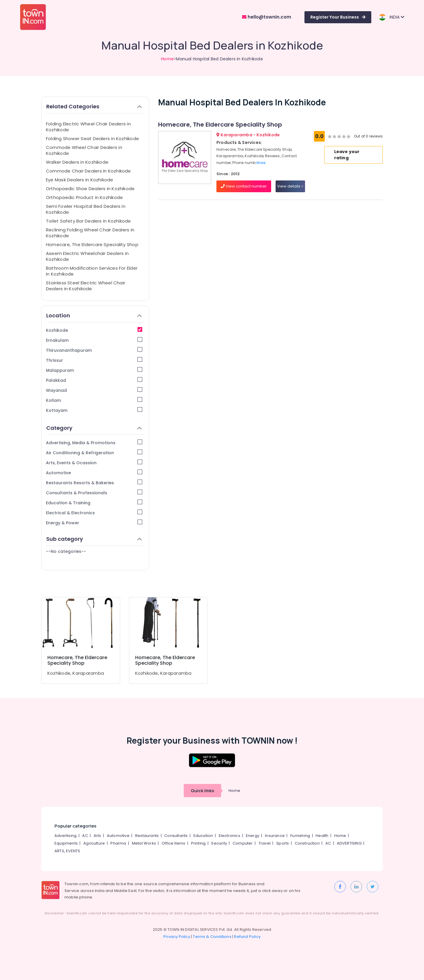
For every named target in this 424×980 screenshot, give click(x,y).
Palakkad (94, 380)
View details (290, 186)
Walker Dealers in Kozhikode (77, 162)
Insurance (275, 836)
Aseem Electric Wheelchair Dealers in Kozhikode (87, 256)
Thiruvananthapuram (94, 350)
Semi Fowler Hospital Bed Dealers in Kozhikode (86, 209)
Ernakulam (94, 340)
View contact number (244, 186)
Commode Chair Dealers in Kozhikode (88, 171)
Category (94, 428)
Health (322, 836)
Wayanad (94, 390)
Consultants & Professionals (94, 493)
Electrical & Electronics (94, 513)
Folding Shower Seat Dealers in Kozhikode (92, 139)
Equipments (66, 843)
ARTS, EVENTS (67, 851)
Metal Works (144, 843)
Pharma (118, 843)
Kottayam (94, 410)
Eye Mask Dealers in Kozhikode (80, 180)
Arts (97, 836)
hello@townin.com (267, 17)
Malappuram (94, 370)
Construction (307, 843)
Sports (283, 843)
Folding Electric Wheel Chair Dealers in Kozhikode (88, 127)
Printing (198, 843)
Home (167, 59)
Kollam (94, 400)
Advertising (66, 836)
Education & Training (94, 503)
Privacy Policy (177, 937)
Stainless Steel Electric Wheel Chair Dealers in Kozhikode (86, 286)
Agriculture (94, 843)
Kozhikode (94, 330)
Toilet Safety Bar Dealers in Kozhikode (88, 221)
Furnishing (300, 836)
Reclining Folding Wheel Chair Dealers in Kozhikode (90, 233)
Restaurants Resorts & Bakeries (94, 483)
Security (219, 843)
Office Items (173, 843)
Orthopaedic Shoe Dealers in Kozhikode (90, 189)
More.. (262, 163)
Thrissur (94, 360)
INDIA (391, 17)
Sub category (94, 539)
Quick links (202, 791)
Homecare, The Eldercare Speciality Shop (92, 244)
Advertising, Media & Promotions (94, 443)
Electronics (230, 836)
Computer (243, 843)
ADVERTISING (349, 843)
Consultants (176, 836)
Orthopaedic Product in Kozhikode (84, 197)
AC (85, 836)
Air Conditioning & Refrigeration (94, 453)
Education (203, 836)
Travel (265, 843)
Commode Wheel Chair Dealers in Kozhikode (84, 150)
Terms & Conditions (212, 937)
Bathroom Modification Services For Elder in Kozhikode (92, 271)
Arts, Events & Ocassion (94, 463)
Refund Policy (247, 937)
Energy (253, 836)
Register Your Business (338, 17)
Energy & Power (94, 523)
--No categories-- (66, 551)
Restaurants (147, 836)
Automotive (94, 473)
